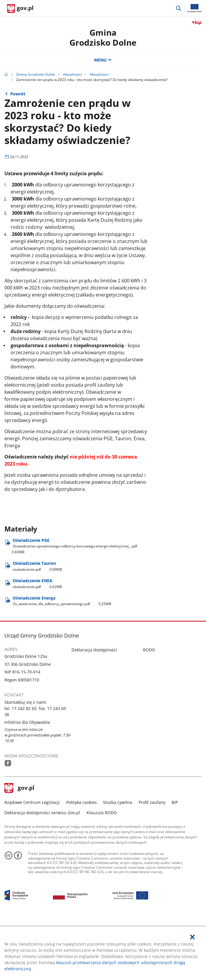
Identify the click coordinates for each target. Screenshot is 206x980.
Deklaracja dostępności (94, 710)
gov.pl (19, 848)
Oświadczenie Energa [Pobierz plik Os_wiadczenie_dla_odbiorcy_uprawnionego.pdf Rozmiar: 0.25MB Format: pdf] (62, 661)
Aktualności (72, 74)
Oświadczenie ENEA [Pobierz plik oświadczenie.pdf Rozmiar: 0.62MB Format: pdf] (37, 644)
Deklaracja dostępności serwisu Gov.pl (42, 873)
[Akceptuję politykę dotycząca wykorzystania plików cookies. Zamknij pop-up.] (192, 937)
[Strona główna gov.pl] (20, 9)
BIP (175, 862)
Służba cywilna (118, 862)
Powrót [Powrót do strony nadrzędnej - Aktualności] (18, 94)
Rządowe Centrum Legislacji (32, 862)
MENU (103, 60)
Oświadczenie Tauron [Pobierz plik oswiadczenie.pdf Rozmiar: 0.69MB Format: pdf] (37, 626)
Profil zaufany (152, 862)
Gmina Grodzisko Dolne (103, 37)
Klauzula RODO (102, 873)
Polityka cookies (82, 862)
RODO (149, 710)
